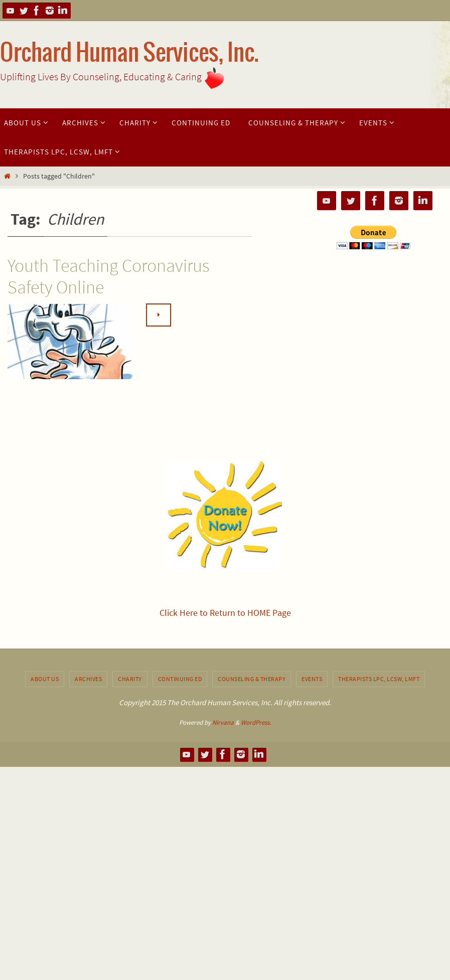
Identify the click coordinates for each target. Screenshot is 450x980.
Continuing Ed (180, 679)
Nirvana (223, 722)
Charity (130, 679)
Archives (88, 679)
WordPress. (256, 722)
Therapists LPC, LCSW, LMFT (379, 679)
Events (312, 679)
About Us (45, 679)
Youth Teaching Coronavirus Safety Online (109, 276)
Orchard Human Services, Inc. (129, 53)
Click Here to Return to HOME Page (225, 613)
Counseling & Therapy (252, 679)
